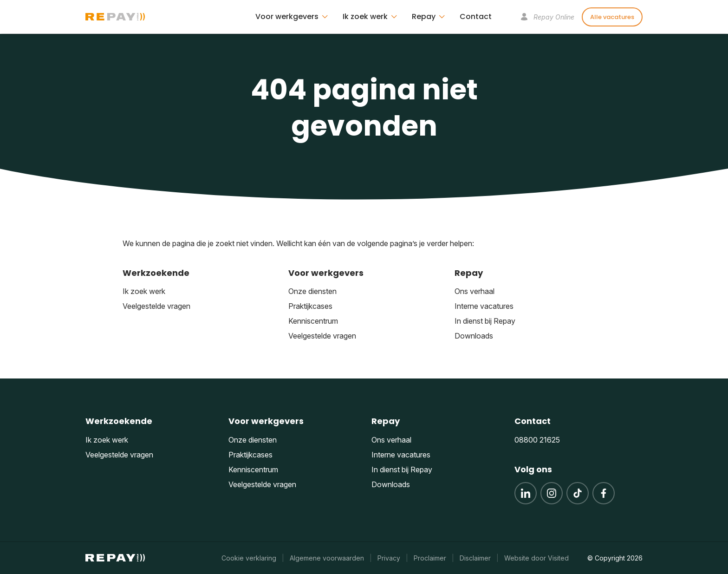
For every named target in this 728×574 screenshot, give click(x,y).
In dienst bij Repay (485, 321)
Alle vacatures (612, 17)
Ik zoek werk (144, 291)
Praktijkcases (310, 306)
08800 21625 (537, 440)
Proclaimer (430, 558)
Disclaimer (475, 558)
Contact (476, 16)
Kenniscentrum (313, 321)
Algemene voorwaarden (327, 558)
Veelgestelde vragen (156, 306)
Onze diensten (312, 291)
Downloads (474, 336)
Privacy (389, 558)
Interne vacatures (484, 306)
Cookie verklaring (249, 558)
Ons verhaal (474, 291)
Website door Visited (536, 558)
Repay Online (547, 17)
